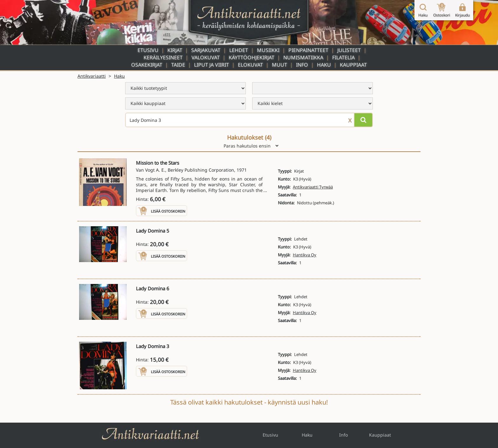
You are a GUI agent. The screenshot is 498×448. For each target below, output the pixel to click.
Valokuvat (206, 57)
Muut (279, 65)
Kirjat (175, 50)
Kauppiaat (353, 65)
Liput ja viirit (212, 65)
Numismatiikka (303, 57)
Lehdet (239, 50)
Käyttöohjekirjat (252, 57)
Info (302, 65)
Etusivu (148, 50)
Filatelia (343, 57)
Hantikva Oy (305, 255)
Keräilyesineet (163, 57)
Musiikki (268, 50)
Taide (178, 65)
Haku (324, 65)
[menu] (185, 88)
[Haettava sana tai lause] (249, 120)
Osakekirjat (147, 65)
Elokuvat (250, 65)
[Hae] (363, 120)
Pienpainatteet (308, 50)
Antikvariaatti (92, 76)
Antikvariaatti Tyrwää (313, 187)
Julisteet (349, 50)
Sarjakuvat (206, 50)
